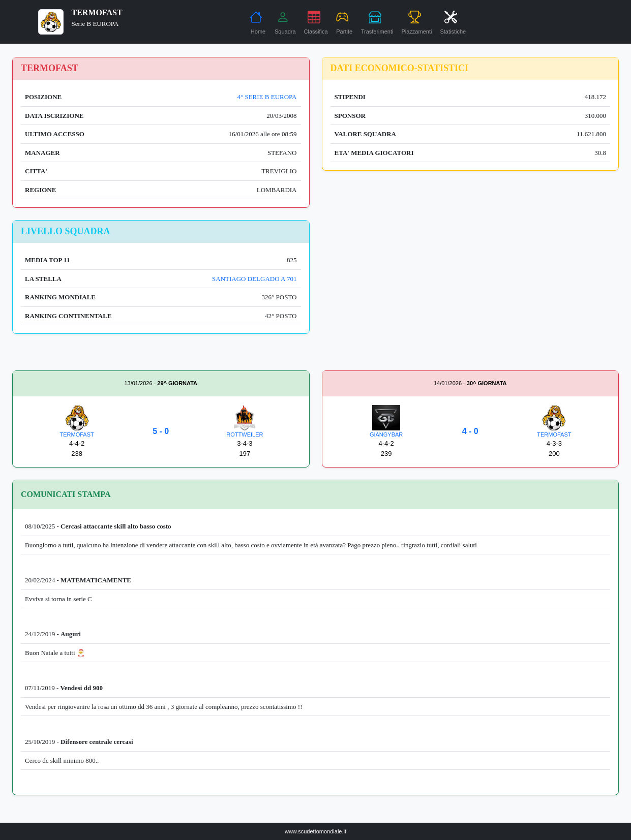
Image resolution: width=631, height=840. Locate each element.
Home (258, 22)
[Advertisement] (471, 291)
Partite (344, 22)
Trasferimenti (377, 22)
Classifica (316, 22)
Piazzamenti (416, 22)
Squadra (285, 22)
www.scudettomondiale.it (315, 831)
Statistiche (453, 22)
